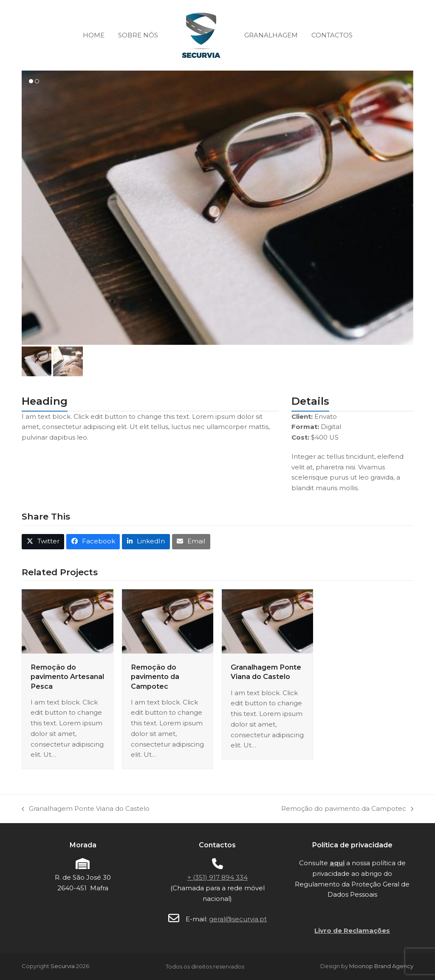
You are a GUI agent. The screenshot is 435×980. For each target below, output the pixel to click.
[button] (37, 361)
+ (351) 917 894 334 (217, 877)
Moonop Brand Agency (381, 966)
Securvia (63, 966)
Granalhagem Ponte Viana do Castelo (86, 809)
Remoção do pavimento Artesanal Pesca (67, 676)
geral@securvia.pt (238, 919)
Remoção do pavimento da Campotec (155, 676)
